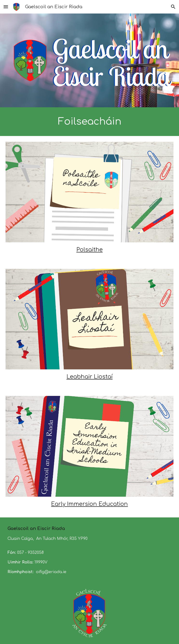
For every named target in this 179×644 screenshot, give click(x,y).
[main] (89, 122)
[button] (6, 7)
